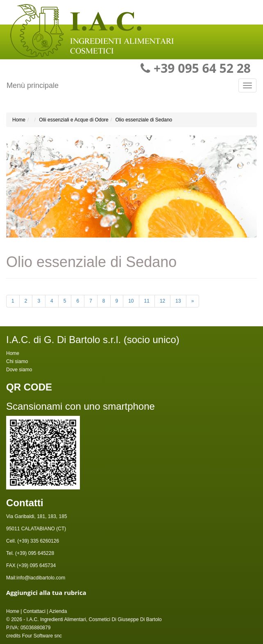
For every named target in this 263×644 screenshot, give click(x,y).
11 (147, 301)
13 (178, 301)
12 (162, 301)
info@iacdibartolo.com (41, 578)
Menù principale (33, 85)
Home (19, 120)
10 (131, 301)
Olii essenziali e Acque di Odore (74, 120)
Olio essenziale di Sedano (144, 120)
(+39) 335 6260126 (37, 541)
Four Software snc (42, 636)
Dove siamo (19, 370)
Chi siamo (17, 361)
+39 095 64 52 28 (202, 68)
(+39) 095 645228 (34, 553)
